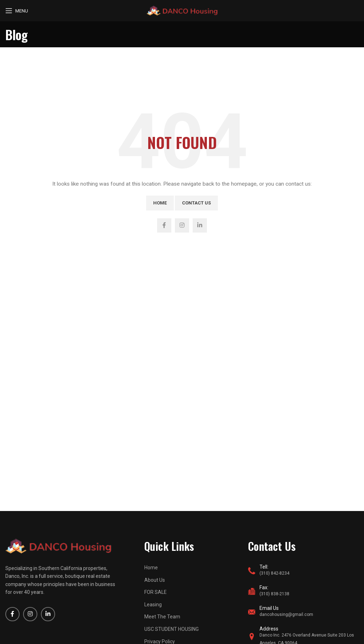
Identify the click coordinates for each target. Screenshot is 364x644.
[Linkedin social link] (200, 225)
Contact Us (196, 203)
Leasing (153, 605)
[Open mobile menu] (17, 11)
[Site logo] (182, 10)
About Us (155, 580)
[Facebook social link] (164, 225)
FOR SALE (156, 592)
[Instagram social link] (182, 225)
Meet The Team (162, 617)
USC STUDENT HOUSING (172, 629)
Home (160, 203)
